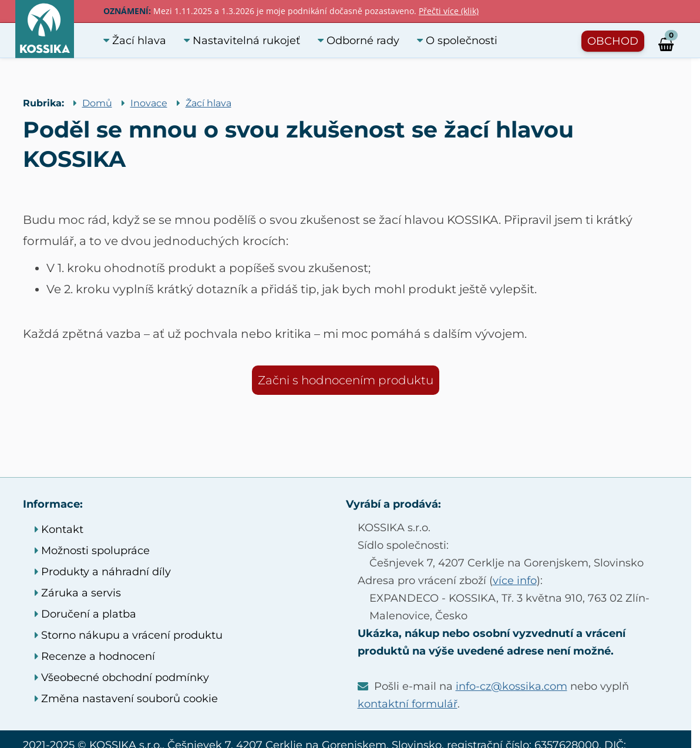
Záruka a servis (78, 593)
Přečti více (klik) (449, 11)
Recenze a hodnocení (95, 656)
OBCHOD (613, 41)
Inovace (149, 103)
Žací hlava (208, 103)
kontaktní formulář (408, 704)
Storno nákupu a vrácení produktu (129, 635)
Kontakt (59, 529)
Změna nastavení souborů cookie (126, 699)
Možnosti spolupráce (92, 551)
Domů (97, 103)
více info (515, 581)
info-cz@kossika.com (511, 686)
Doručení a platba (85, 614)
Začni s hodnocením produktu (346, 380)
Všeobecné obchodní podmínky (122, 677)
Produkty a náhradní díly (103, 572)
